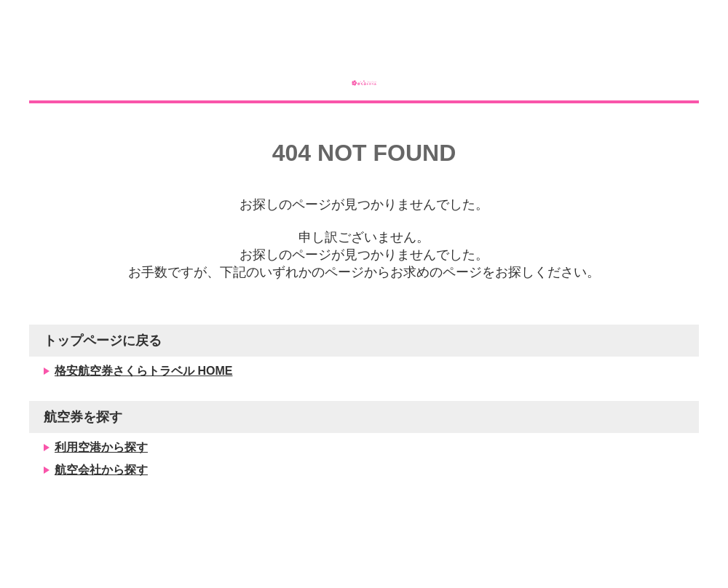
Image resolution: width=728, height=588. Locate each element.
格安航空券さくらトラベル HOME (143, 411)
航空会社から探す (101, 510)
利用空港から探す (101, 487)
